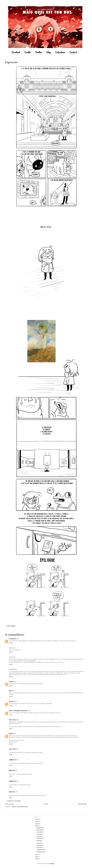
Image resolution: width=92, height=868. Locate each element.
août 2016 (39, 848)
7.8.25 (10, 755)
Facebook (16, 52)
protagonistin (12, 639)
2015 (37, 824)
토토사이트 (12, 792)
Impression (39, 841)
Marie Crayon (12, 720)
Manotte (11, 734)
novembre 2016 (41, 850)
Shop (49, 52)
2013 (37, 819)
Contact (73, 52)
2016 (37, 826)
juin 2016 (39, 843)
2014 (37, 822)
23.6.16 (11, 744)
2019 (37, 859)
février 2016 (40, 830)
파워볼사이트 (12, 760)
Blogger (52, 864)
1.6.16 (10, 715)
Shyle (10, 691)
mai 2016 (39, 836)
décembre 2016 (41, 852)
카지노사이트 (12, 749)
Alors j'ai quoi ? (40, 838)
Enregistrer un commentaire (14, 801)
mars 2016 (40, 832)
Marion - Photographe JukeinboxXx (18, 711)
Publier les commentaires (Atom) (20, 807)
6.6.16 (10, 729)
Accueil (46, 804)
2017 (37, 855)
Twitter (39, 52)
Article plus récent (10, 804)
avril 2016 (39, 834)
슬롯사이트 (12, 770)
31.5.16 (11, 643)
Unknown (11, 682)
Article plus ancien (82, 804)
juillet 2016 (40, 845)
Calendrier (60, 52)
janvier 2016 (40, 828)
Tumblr (28, 52)
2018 (37, 857)
